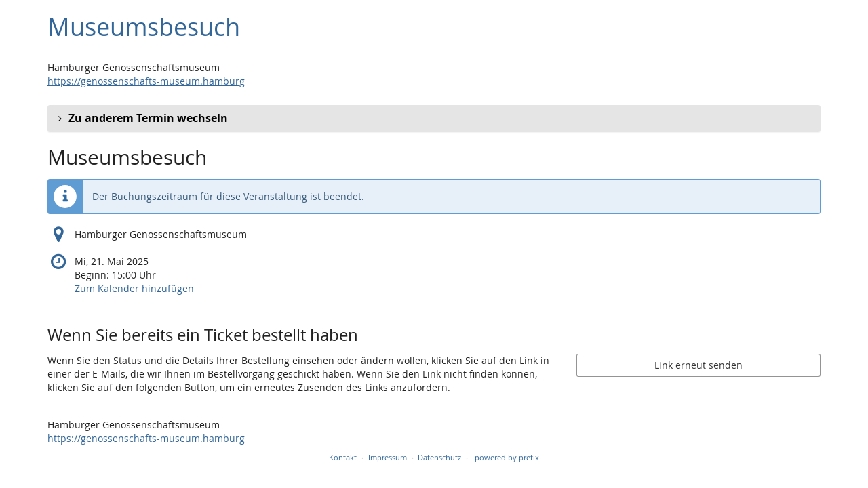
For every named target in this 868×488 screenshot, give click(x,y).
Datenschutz (439, 457)
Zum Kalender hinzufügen (134, 288)
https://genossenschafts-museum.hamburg (146, 81)
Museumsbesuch (144, 27)
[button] (434, 119)
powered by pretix (507, 457)
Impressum (388, 457)
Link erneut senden (698, 365)
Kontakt (343, 457)
